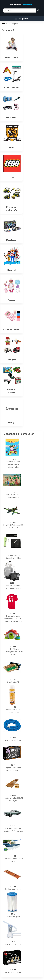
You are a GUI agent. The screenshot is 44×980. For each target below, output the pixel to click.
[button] (22, 19)
